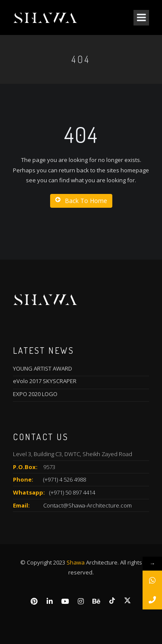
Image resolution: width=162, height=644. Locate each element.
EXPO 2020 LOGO (35, 394)
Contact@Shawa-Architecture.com (87, 505)
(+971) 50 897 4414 (72, 492)
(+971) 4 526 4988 (65, 479)
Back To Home (81, 201)
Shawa (76, 562)
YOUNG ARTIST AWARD (43, 368)
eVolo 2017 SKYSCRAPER (45, 381)
